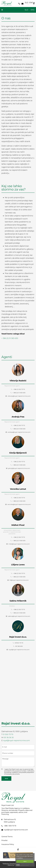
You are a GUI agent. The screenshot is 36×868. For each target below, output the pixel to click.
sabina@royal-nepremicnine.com (18, 616)
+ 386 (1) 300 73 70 (18, 389)
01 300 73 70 (8, 734)
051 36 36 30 (9, 738)
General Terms (7, 837)
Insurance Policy (8, 844)
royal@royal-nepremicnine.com (18, 650)
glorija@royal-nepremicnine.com (18, 468)
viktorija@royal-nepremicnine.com (18, 396)
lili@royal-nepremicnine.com (18, 580)
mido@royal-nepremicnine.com (18, 544)
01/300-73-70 (18, 643)
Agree (25, 861)
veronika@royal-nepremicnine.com (18, 504)
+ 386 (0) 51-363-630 (10, 338)
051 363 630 (18, 646)
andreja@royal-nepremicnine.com (18, 432)
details (18, 865)
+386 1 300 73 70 (10, 826)
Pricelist (4, 840)
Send (6, 779)
